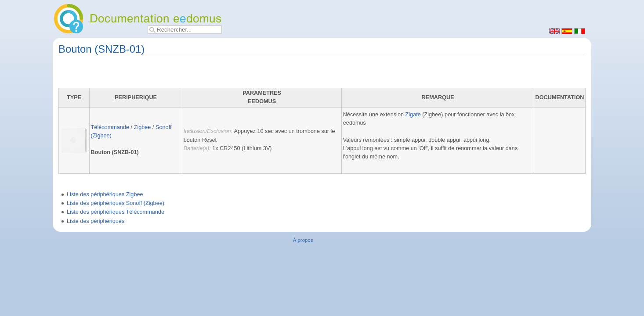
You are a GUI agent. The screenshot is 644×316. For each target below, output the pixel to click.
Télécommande (110, 127)
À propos (303, 240)
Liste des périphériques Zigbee (105, 194)
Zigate (413, 115)
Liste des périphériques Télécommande (116, 212)
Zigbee (143, 127)
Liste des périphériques (96, 221)
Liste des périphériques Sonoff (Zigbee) (116, 203)
